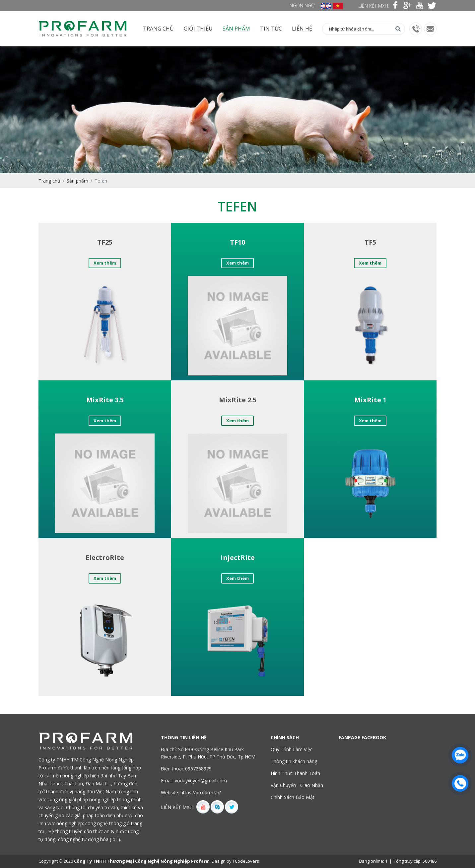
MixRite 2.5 (238, 400)
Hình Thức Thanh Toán (295, 773)
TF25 (105, 242)
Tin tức (271, 29)
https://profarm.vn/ (201, 792)
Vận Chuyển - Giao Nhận (297, 785)
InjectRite (238, 557)
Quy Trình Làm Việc (292, 749)
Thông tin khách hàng (294, 761)
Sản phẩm (236, 29)
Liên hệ (302, 29)
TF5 (370, 242)
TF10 (237, 242)
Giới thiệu (198, 29)
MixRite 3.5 (105, 400)
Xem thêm (105, 263)
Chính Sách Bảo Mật (293, 797)
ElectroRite (105, 557)
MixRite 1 (370, 400)
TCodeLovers (246, 861)
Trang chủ (158, 29)
